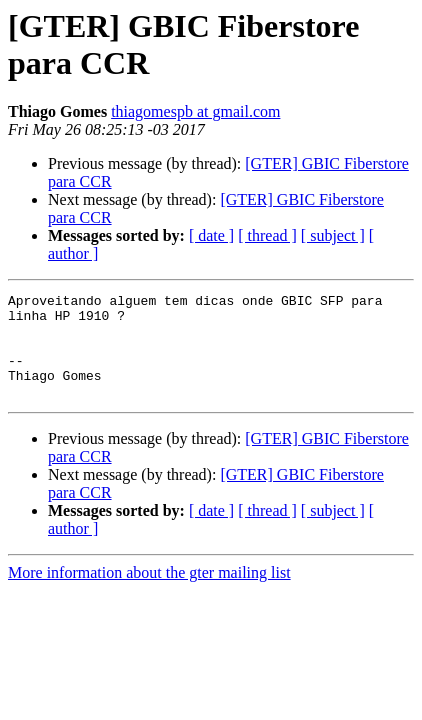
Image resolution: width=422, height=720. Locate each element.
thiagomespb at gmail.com (195, 111)
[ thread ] (267, 235)
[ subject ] (333, 235)
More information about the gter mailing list (149, 593)
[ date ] (211, 235)
